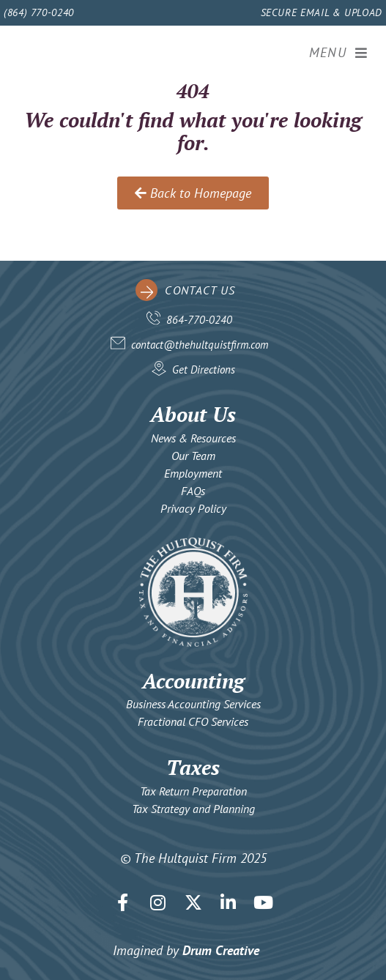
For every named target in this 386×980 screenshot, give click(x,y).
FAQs (193, 491)
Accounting (193, 681)
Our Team (193, 456)
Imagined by (186, 950)
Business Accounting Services (193, 704)
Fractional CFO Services (193, 721)
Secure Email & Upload (322, 12)
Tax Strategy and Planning (193, 809)
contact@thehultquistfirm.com (200, 345)
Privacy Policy (193, 508)
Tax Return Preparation (193, 791)
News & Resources (193, 438)
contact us (200, 290)
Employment (193, 473)
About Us (193, 414)
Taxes (193, 767)
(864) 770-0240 (39, 12)
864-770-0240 (199, 320)
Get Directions (204, 370)
